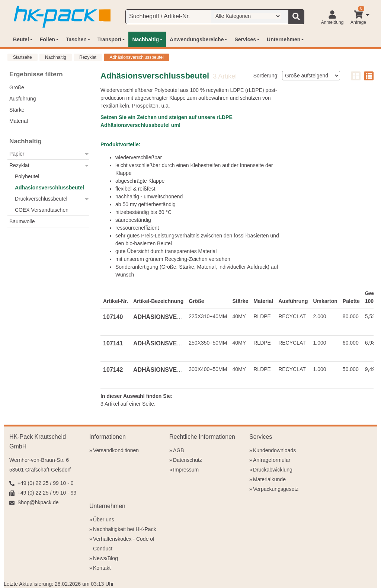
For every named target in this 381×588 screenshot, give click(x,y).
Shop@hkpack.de (38, 502)
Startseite (23, 57)
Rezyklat (88, 57)
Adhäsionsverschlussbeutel (136, 57)
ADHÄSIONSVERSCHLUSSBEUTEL (183, 317)
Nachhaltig (56, 57)
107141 (113, 343)
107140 (113, 317)
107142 (113, 370)
